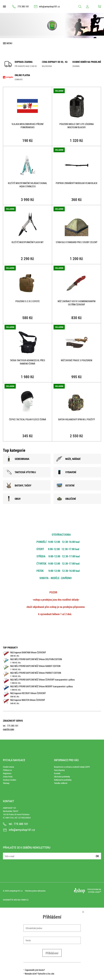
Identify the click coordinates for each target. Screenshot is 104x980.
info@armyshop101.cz (49, 6)
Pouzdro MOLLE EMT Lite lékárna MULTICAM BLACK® (77, 126)
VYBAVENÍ (66, 472)
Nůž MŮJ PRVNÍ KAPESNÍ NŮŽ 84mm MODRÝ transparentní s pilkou (42, 686)
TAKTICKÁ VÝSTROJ (21, 472)
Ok (97, 856)
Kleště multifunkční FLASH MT (28, 242)
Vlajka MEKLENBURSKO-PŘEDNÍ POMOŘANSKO (28, 126)
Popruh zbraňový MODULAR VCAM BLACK (77, 183)
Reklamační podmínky (63, 780)
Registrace (7, 773)
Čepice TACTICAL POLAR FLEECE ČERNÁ (28, 419)
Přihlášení (52, 953)
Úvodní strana (9, 767)
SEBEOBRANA (18, 459)
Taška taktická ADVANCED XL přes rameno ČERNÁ (28, 362)
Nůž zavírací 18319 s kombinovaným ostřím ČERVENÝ (77, 303)
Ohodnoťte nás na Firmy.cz (16, 900)
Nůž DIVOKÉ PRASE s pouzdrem (77, 360)
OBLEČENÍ (66, 499)
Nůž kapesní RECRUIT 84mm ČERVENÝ (28, 693)
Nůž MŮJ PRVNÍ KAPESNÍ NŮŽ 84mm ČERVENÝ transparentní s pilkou (43, 680)
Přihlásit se (7, 770)
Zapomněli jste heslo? (35, 970)
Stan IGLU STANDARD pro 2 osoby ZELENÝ (77, 242)
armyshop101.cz (16, 891)
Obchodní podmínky (62, 777)
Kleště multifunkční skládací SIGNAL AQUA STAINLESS (28, 185)
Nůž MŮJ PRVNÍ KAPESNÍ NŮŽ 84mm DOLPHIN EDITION (36, 659)
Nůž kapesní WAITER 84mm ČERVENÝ (28, 700)
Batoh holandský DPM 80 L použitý (77, 419)
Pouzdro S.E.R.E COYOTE (28, 301)
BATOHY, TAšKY (19, 485)
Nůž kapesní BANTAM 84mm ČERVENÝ (28, 652)
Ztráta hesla (8, 777)
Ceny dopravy (59, 770)
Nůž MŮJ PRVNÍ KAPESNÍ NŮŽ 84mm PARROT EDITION (36, 673)
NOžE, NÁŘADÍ (68, 459)
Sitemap (6, 783)
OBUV (13, 499)
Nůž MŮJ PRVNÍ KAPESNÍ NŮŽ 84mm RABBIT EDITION (35, 666)
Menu (9, 43)
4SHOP (98, 892)
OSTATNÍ (65, 485)
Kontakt (57, 773)
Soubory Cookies (10, 780)
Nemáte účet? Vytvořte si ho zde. (40, 974)
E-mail (5, 854)
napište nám (9, 729)
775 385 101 (23, 6)
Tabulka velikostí (61, 783)
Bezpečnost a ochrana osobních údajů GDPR (72, 767)
